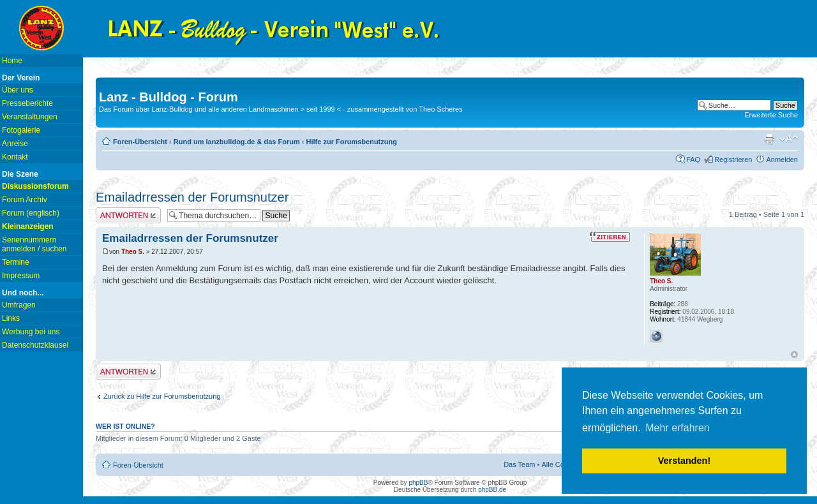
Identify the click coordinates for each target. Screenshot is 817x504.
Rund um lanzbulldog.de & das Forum (237, 142)
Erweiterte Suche (771, 115)
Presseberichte (27, 103)
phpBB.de (492, 490)
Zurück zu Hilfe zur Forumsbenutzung (162, 396)
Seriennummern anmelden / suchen (34, 244)
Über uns (18, 90)
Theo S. (133, 252)
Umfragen (19, 305)
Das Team (519, 464)
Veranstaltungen (30, 117)
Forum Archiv (25, 200)
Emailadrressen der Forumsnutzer (192, 197)
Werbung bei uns (31, 332)
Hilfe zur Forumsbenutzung (352, 142)
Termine (16, 262)
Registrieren (733, 159)
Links (11, 318)
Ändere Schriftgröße (789, 139)
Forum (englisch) (31, 213)
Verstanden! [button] (684, 461)
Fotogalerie (21, 130)
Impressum (21, 276)
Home (12, 61)
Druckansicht (769, 139)
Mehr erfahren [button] (678, 428)
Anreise (15, 144)
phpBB (418, 483)
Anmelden (782, 159)
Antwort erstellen (128, 215)
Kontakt (15, 157)
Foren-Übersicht (140, 142)
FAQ (693, 159)
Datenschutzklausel (35, 345)
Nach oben (794, 354)
